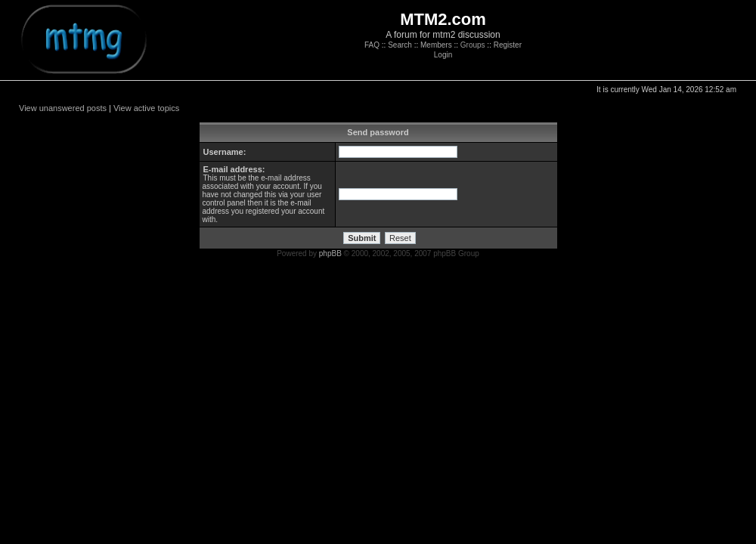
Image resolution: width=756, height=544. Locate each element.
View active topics (146, 108)
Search (400, 45)
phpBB (330, 253)
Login (443, 55)
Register (508, 45)
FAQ (372, 45)
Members (436, 45)
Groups (473, 45)
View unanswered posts (63, 108)
